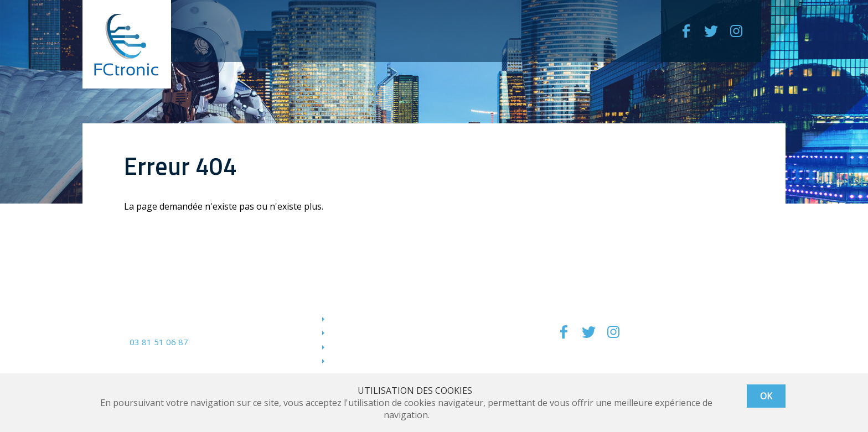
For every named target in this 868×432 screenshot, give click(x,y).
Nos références (360, 346)
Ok (766, 396)
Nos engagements (366, 332)
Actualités (349, 360)
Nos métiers (354, 318)
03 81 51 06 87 (159, 342)
